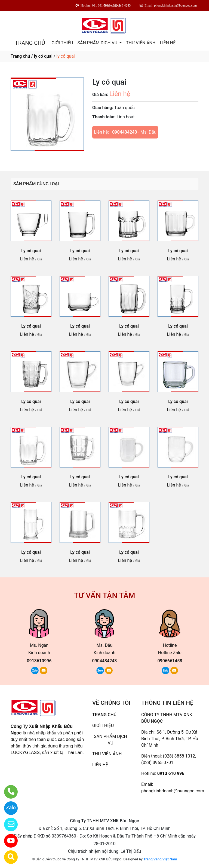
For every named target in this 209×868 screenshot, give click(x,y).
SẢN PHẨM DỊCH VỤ (98, 43)
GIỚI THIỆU (62, 43)
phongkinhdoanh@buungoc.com (173, 791)
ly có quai (43, 56)
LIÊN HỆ (168, 43)
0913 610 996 (171, 773)
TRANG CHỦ (30, 43)
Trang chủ (20, 56)
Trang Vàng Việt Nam (160, 859)
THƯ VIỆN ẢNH (141, 43)
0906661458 (170, 661)
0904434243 (125, 132)
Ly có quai (31, 251)
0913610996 (39, 661)
